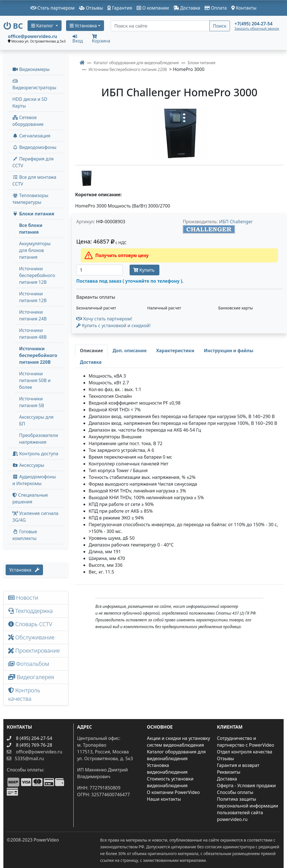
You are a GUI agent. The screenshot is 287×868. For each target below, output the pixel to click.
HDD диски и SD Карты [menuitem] (30, 102)
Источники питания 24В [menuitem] (33, 315)
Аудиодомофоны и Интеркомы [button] (34, 480)
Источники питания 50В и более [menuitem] (35, 380)
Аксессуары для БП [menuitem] (36, 420)
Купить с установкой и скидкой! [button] (113, 325)
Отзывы (91, 8)
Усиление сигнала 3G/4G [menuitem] (35, 517)
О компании (153, 8)
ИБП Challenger (236, 222)
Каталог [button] (43, 26)
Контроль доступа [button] (35, 454)
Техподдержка (30, 611)
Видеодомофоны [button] (34, 147)
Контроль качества (24, 694)
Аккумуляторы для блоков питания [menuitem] (35, 250)
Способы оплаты (235, 792)
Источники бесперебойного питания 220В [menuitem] (38, 355)
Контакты (244, 8)
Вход (78, 39)
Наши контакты (164, 799)
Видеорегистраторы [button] (34, 85)
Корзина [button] (101, 39)
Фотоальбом (29, 664)
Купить (144, 270)
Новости (23, 598)
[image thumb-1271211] (86, 178)
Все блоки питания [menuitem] (31, 229)
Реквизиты (229, 772)
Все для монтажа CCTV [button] (34, 180)
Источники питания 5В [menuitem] (32, 402)
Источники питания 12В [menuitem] (33, 297)
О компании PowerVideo (173, 792)
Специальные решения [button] (30, 498)
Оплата (216, 8)
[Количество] (99, 270)
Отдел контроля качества (245, 752)
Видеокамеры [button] (31, 69)
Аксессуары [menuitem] (28, 465)
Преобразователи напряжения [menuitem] (39, 439)
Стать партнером (53, 8)
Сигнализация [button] (31, 136)
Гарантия (120, 8)
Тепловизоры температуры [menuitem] (30, 199)
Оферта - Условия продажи (246, 786)
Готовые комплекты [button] (25, 535)
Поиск (220, 26)
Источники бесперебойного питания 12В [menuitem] (37, 275)
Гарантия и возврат (238, 765)
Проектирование (34, 651)
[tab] (91, 351)
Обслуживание (31, 637)
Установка (24, 570)
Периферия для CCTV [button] (33, 162)
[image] (179, 133)
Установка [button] (83, 26)
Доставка (187, 8)
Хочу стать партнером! (104, 319)
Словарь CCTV (30, 624)
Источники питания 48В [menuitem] (33, 334)
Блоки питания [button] (33, 214)
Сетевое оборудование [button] (28, 121)
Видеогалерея (31, 677)
